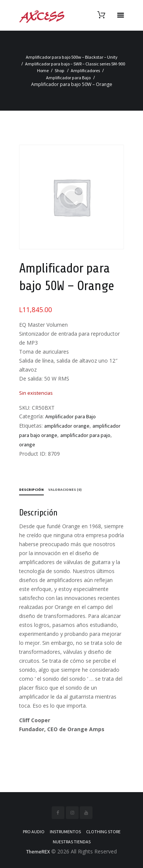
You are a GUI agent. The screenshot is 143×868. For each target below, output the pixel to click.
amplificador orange (67, 426)
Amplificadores (85, 70)
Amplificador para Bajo (68, 78)
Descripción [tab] (31, 490)
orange (27, 444)
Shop (60, 70)
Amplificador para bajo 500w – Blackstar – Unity (72, 57)
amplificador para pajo (85, 435)
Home (43, 70)
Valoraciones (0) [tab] (65, 490)
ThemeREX (38, 852)
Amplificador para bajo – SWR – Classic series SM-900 (75, 64)
